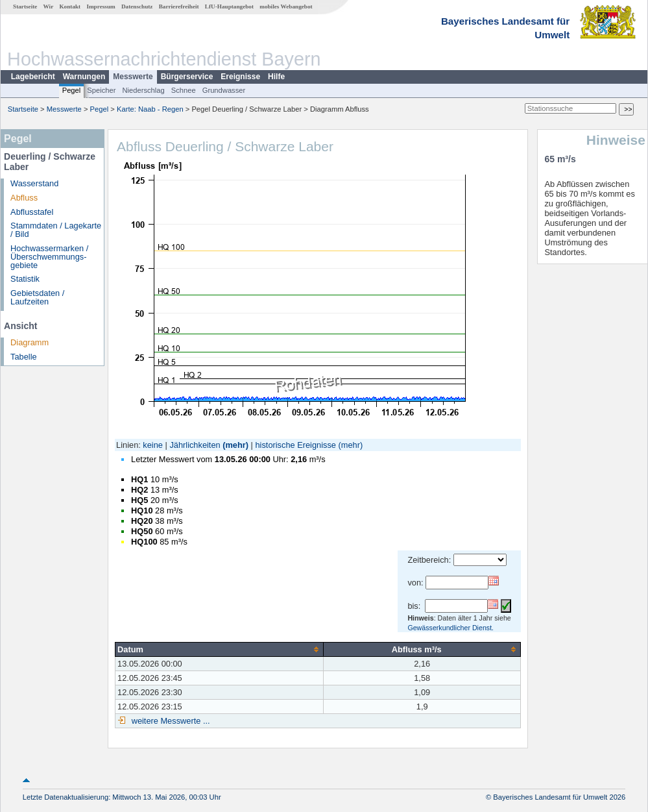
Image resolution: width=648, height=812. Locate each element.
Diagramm (30, 342)
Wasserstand (34, 183)
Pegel (72, 90)
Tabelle (24, 357)
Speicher (101, 90)
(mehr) (235, 445)
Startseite (25, 6)
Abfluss (24, 198)
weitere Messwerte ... (169, 721)
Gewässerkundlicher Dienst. (450, 628)
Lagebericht (33, 77)
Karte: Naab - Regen (150, 109)
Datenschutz (137, 6)
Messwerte (133, 77)
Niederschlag (143, 90)
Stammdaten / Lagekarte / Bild (56, 230)
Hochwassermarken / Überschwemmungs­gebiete (49, 257)
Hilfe (276, 77)
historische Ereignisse (295, 445)
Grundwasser (224, 90)
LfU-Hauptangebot (229, 6)
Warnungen (84, 77)
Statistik (25, 279)
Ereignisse (240, 77)
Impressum (101, 6)
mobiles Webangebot (286, 6)
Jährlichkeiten (195, 445)
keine (153, 445)
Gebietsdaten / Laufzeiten (37, 297)
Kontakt (70, 6)
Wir (49, 6)
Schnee (184, 90)
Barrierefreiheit (179, 6)
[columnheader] (220, 649)
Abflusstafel (32, 212)
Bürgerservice (187, 77)
